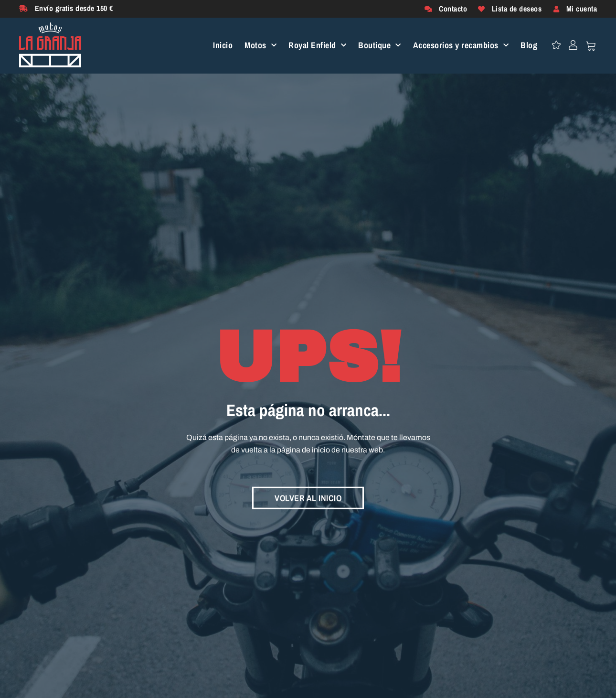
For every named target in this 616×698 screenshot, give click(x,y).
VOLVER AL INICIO (308, 496)
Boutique (380, 46)
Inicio (223, 46)
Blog (529, 46)
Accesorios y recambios (461, 46)
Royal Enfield (317, 46)
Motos (260, 46)
